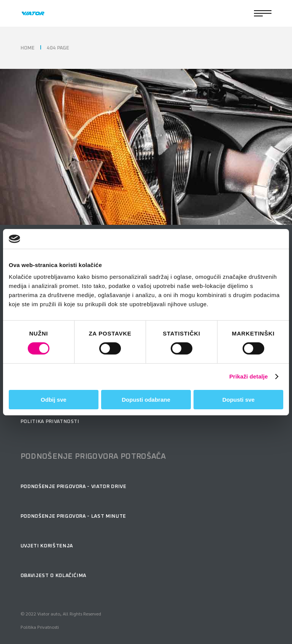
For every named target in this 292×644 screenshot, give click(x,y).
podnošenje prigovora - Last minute (73, 516)
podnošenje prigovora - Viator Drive (74, 487)
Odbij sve (54, 400)
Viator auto (49, 614)
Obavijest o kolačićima (53, 576)
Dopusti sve (239, 400)
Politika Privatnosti (40, 627)
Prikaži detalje (249, 376)
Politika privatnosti (50, 422)
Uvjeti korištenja (47, 546)
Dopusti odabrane (146, 400)
